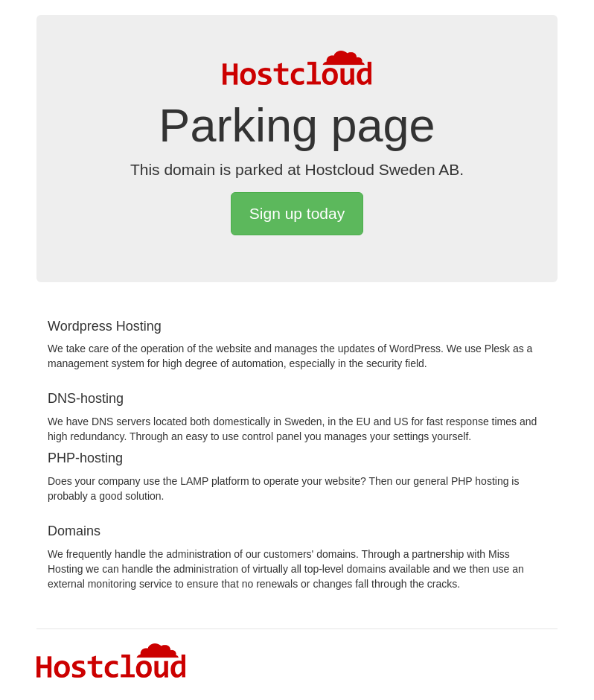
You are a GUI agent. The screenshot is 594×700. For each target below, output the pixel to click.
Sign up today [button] (297, 213)
